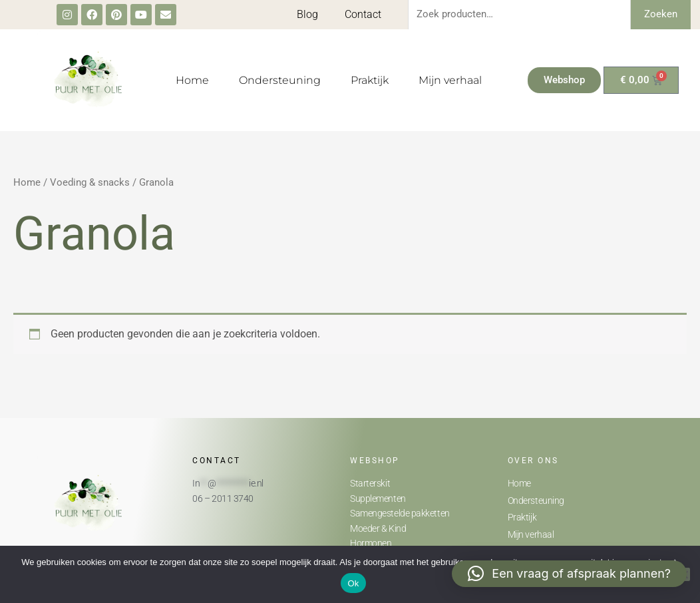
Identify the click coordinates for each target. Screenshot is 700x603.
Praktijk (370, 80)
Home (192, 80)
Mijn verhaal (450, 80)
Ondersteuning (280, 80)
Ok (353, 583)
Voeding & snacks (90, 182)
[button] (569, 574)
